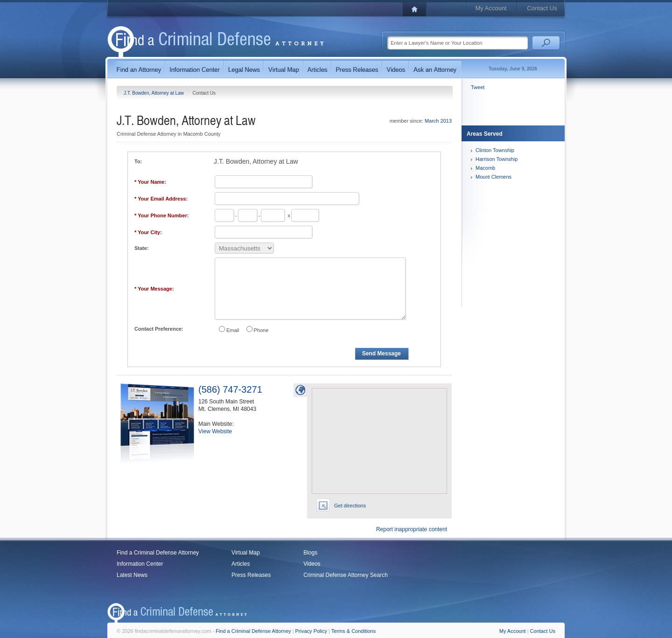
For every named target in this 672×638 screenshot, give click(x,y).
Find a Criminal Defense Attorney (158, 553)
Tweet (478, 87)
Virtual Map (245, 553)
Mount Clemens (493, 177)
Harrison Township (497, 159)
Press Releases (251, 575)
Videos (312, 564)
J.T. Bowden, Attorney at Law (154, 93)
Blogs (310, 553)
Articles (241, 564)
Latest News (132, 575)
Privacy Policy (311, 631)
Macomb (485, 168)
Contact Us (542, 8)
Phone (261, 330)
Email (233, 330)
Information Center (140, 564)
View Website (215, 431)
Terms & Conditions (353, 631)
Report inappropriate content (412, 529)
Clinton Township (495, 150)
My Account (491, 8)
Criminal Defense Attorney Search (346, 575)
